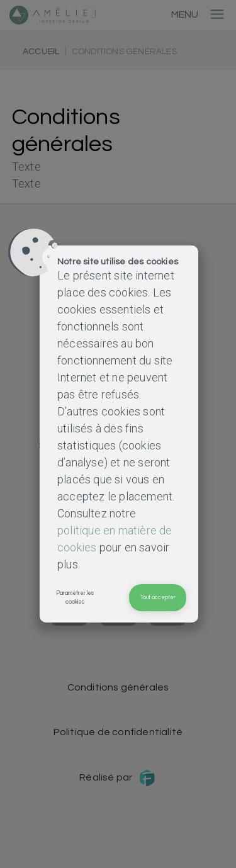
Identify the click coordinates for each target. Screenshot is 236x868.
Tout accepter (158, 598)
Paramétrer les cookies (75, 598)
